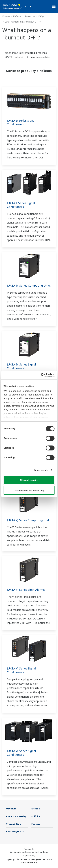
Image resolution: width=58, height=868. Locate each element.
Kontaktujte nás (15, 831)
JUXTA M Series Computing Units (29, 286)
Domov (6, 16)
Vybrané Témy (14, 824)
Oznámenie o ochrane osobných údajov (29, 852)
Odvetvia (11, 809)
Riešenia (36, 809)
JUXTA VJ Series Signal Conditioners (21, 670)
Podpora (36, 824)
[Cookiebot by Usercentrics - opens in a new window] (41, 375)
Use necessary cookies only (29, 490)
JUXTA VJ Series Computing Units (29, 520)
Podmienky (29, 849)
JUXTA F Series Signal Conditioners (21, 205)
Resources (30, 16)
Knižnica (17, 16)
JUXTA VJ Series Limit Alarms (26, 590)
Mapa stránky (29, 855)
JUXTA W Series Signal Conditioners (21, 753)
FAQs (41, 16)
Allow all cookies (29, 480)
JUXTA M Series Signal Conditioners (21, 366)
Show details (41, 470)
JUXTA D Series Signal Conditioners (21, 122)
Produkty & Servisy (16, 816)
